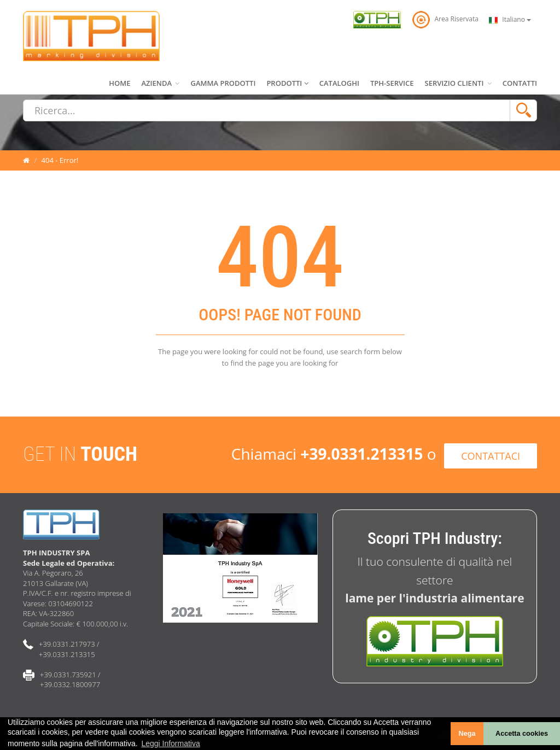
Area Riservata (445, 19)
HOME (119, 83)
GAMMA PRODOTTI (223, 83)
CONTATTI (520, 83)
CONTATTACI (491, 456)
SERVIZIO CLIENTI (458, 83)
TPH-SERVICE (392, 83)
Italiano (510, 20)
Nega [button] (467, 734)
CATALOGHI (339, 83)
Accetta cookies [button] (522, 734)
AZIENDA (160, 83)
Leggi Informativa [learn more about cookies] (170, 743)
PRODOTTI (287, 83)
